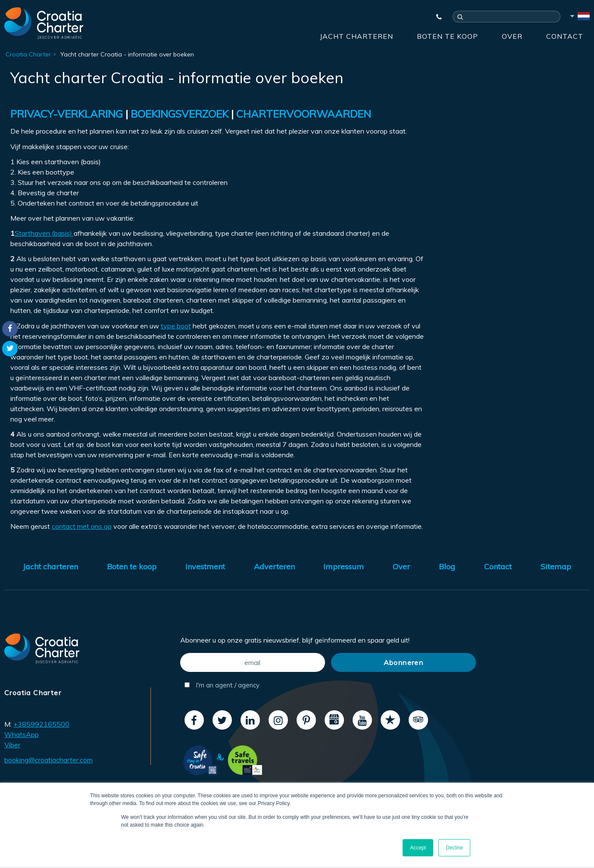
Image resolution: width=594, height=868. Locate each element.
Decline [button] (454, 848)
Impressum (344, 567)
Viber (12, 745)
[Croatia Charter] (44, 23)
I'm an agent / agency (222, 685)
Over (512, 36)
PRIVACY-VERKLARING (67, 114)
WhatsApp (22, 734)
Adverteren (274, 567)
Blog (447, 567)
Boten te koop (447, 36)
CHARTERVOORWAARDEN (304, 114)
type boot (176, 326)
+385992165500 (41, 724)
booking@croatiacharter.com (48, 760)
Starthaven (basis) (44, 233)
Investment (205, 567)
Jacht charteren (356, 36)
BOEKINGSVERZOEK (180, 114)
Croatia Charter (28, 54)
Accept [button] (418, 848)
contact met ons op (82, 526)
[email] (253, 662)
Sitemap (556, 567)
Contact (565, 36)
